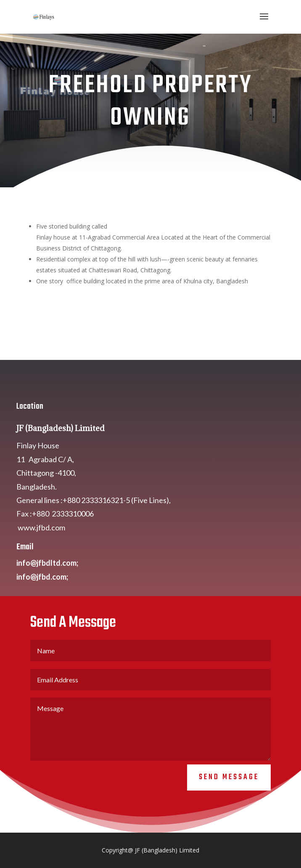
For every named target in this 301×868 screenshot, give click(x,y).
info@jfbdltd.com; (47, 595)
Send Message (229, 809)
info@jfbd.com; (42, 609)
